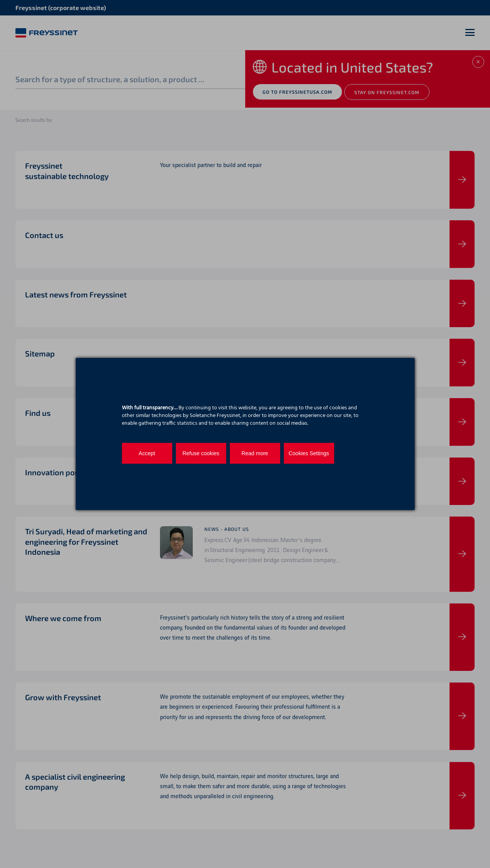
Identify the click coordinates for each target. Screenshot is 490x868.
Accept (147, 453)
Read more (255, 453)
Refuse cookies (201, 453)
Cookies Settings (309, 453)
